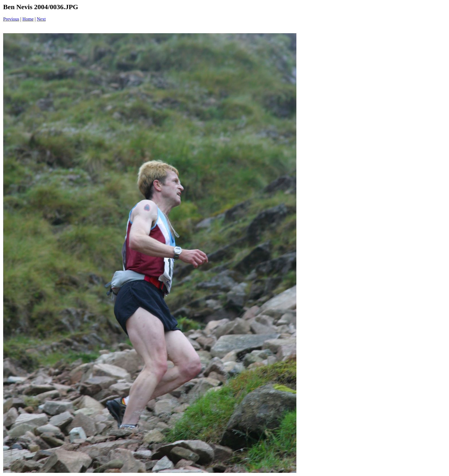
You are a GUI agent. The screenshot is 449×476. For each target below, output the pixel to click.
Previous (11, 19)
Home (28, 19)
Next (41, 19)
